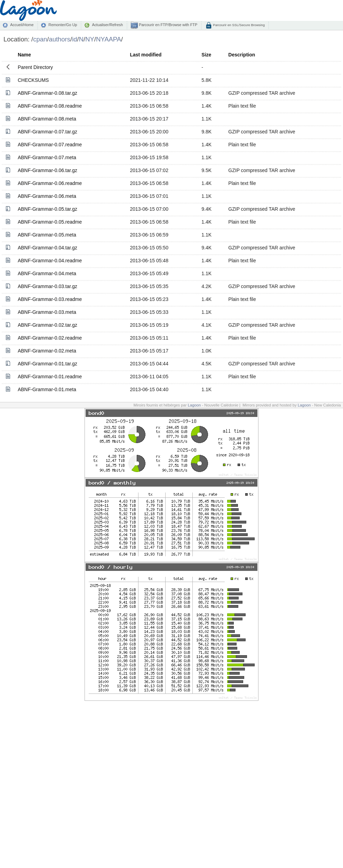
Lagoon (194, 405)
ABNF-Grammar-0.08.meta (47, 119)
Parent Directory (35, 67)
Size (206, 55)
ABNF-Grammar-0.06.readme (50, 183)
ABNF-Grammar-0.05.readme (50, 222)
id (74, 39)
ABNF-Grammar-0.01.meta (47, 389)
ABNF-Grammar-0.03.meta (47, 312)
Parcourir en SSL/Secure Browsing (238, 25)
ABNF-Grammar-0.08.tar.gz (47, 93)
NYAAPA (109, 39)
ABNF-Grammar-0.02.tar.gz (47, 325)
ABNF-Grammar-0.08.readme (50, 106)
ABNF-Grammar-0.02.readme (50, 338)
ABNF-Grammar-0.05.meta (47, 235)
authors (59, 39)
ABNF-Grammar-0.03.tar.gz (47, 286)
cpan (40, 39)
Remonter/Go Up (63, 25)
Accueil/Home (22, 25)
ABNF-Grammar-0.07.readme (50, 145)
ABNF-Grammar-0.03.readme (50, 299)
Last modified (146, 55)
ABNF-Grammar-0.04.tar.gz (47, 248)
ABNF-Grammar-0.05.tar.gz (47, 209)
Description (242, 55)
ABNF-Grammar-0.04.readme (50, 261)
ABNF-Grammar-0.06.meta (47, 196)
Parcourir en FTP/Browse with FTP (167, 25)
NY (90, 39)
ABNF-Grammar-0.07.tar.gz (47, 132)
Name (24, 55)
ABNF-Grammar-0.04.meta (47, 273)
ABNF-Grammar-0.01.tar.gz (47, 364)
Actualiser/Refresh (107, 25)
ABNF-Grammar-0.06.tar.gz (47, 170)
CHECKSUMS (33, 80)
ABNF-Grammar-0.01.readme (50, 377)
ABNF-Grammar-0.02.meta (47, 351)
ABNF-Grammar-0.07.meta (47, 157)
